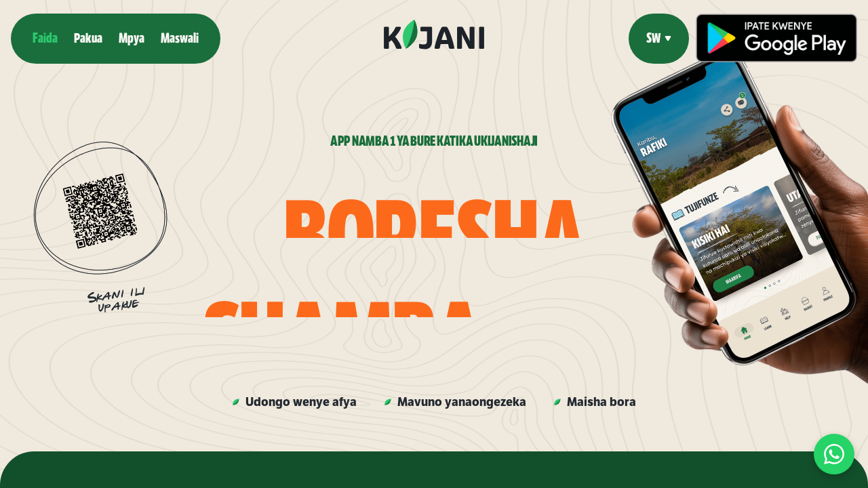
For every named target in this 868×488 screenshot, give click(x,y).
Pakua (88, 38)
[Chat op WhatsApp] (834, 454)
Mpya (132, 38)
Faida (45, 38)
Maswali (180, 38)
